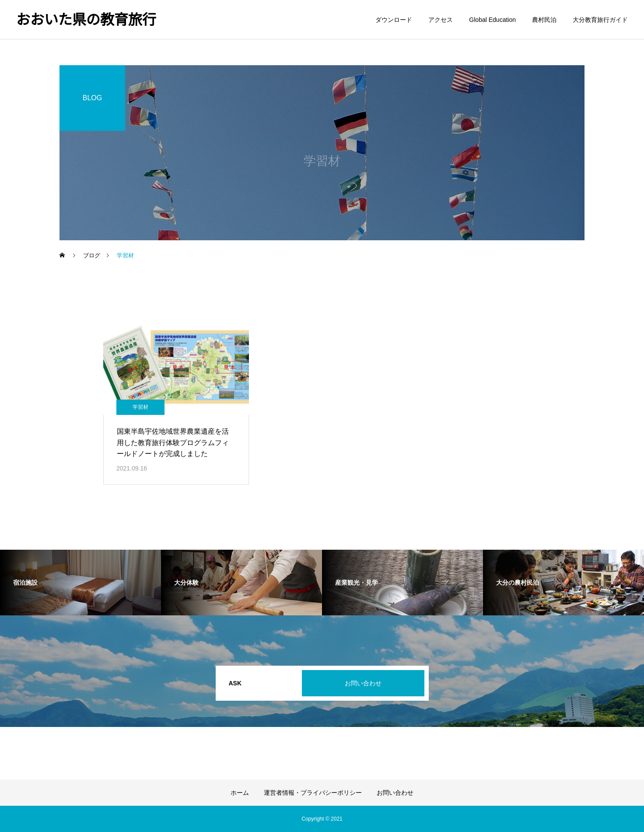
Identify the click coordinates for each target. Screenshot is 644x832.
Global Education (492, 20)
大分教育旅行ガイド (600, 20)
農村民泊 (544, 20)
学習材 (140, 407)
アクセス (441, 20)
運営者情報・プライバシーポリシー (313, 793)
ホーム (240, 793)
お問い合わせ (363, 683)
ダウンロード (394, 20)
